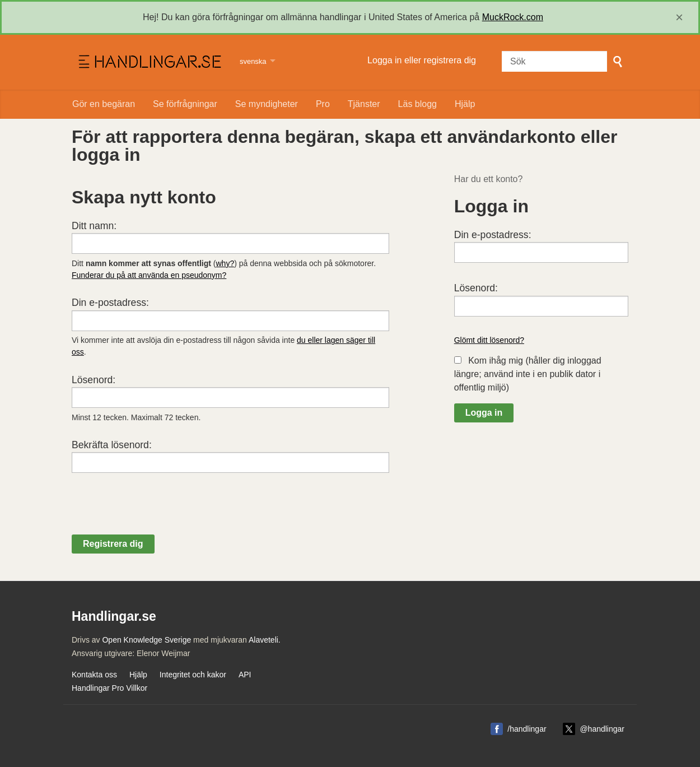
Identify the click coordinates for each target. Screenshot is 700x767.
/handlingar (527, 729)
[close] (679, 17)
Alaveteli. (265, 640)
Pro (323, 104)
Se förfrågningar (185, 104)
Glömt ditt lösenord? (489, 340)
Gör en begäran (104, 104)
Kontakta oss (94, 675)
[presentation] (157, 513)
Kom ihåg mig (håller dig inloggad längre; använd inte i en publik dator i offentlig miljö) (528, 374)
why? (225, 263)
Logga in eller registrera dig (422, 60)
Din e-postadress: (110, 303)
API (245, 675)
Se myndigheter (267, 104)
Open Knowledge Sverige (146, 640)
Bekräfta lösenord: (112, 445)
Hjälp (465, 104)
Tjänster (364, 104)
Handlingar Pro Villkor (109, 688)
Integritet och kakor (193, 675)
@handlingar (602, 729)
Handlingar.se (149, 62)
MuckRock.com (513, 17)
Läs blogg (417, 104)
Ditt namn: (94, 226)
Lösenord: (94, 380)
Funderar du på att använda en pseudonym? (149, 275)
